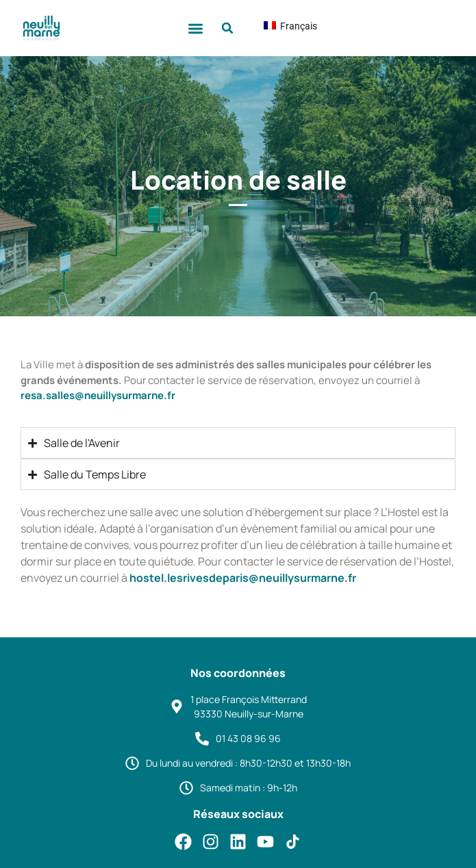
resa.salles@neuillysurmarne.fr (98, 395)
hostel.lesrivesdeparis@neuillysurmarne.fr (243, 578)
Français (280, 26)
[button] (196, 28)
